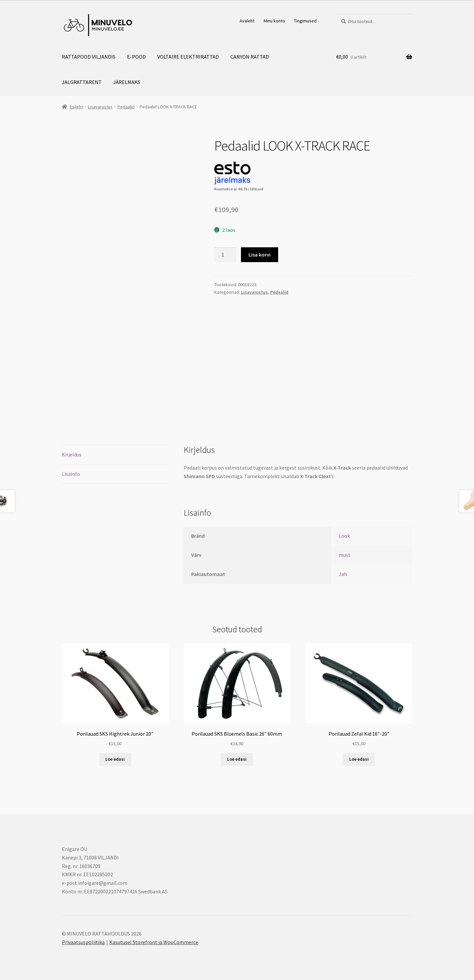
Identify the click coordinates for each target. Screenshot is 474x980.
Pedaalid (126, 107)
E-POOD (136, 57)
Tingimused (305, 21)
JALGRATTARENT (82, 82)
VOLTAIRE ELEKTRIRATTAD (188, 57)
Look (344, 536)
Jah (343, 574)
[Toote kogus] (225, 255)
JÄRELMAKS (127, 82)
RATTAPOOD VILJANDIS (89, 57)
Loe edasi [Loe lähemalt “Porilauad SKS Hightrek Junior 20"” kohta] (115, 759)
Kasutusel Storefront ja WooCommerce (154, 942)
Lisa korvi (260, 255)
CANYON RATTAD (250, 57)
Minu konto (274, 21)
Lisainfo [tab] (71, 474)
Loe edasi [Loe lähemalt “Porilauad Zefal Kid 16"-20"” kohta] (359, 759)
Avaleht (247, 21)
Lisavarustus (100, 107)
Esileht (76, 107)
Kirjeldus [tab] (72, 454)
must (345, 555)
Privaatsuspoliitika (83, 942)
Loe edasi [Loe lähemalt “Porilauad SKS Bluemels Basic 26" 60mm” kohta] (237, 759)
